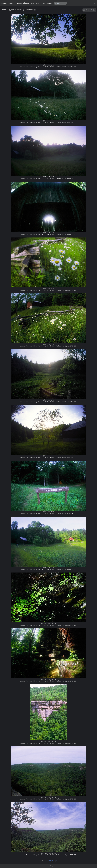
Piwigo (52, 866)
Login (94, 3)
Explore (12, 3)
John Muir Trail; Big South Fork (22, 10)
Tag (9, 10)
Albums (4, 3)
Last (57, 861)
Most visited (35, 3)
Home (4, 10)
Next (54, 861)
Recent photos (47, 3)
